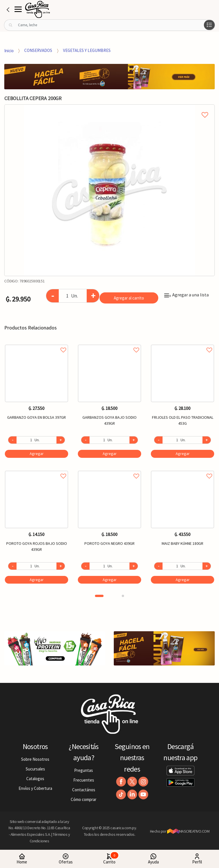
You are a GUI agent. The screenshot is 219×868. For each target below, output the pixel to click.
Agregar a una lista (186, 295)
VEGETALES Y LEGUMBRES (87, 50)
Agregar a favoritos (36, 344)
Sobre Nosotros (35, 759)
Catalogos (35, 779)
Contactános (84, 790)
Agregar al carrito (129, 298)
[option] (109, 190)
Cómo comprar (84, 799)
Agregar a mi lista (109, 108)
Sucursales (35, 769)
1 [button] (99, 596)
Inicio (9, 50)
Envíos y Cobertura (35, 788)
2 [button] (123, 596)
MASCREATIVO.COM (188, 831)
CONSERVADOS (38, 50)
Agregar (37, 454)
